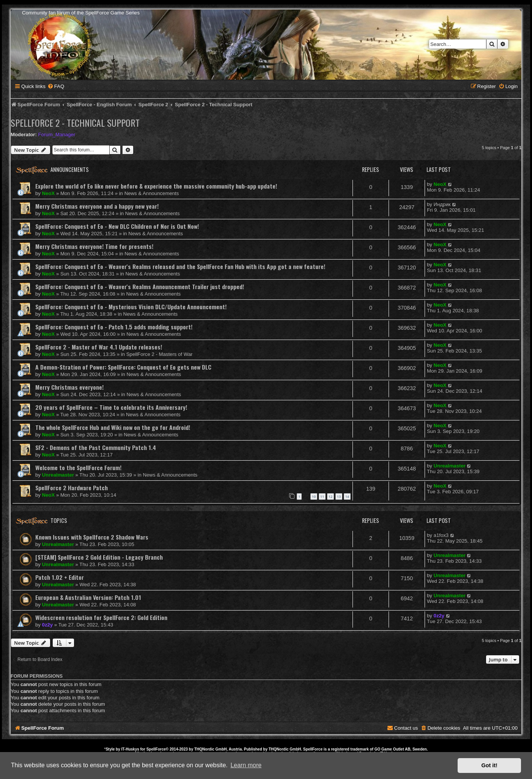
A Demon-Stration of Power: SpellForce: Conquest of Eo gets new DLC (123, 367)
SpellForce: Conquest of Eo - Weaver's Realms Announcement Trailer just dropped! (140, 286)
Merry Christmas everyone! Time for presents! (94, 246)
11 (322, 497)
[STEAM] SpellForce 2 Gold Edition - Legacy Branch (99, 557)
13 (339, 497)
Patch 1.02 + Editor (60, 577)
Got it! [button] (490, 765)
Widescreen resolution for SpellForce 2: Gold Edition (101, 617)
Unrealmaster (58, 475)
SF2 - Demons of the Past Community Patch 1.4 (96, 447)
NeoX (49, 193)
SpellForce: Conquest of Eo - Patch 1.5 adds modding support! (114, 327)
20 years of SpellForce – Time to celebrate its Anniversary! (111, 407)
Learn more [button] (246, 765)
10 (314, 497)
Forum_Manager (57, 135)
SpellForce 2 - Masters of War (160, 354)
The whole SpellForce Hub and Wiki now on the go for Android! (113, 427)
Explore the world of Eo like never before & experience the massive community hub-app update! (156, 186)
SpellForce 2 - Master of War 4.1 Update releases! (99, 347)
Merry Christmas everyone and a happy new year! (97, 206)
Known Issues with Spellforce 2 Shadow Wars (92, 537)
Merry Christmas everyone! (69, 387)
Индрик (442, 204)
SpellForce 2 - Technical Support (75, 123)
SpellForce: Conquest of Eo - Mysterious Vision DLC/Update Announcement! (131, 307)
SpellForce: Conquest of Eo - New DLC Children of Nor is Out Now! (117, 226)
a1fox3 (441, 535)
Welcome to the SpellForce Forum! (78, 467)
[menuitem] (56, 86)
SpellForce (156, 749)
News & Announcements (152, 193)
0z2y (48, 625)
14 (347, 497)
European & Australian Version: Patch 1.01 (88, 597)
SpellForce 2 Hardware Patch (72, 488)
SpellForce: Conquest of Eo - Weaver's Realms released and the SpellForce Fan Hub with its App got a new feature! (180, 266)
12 (331, 497)
